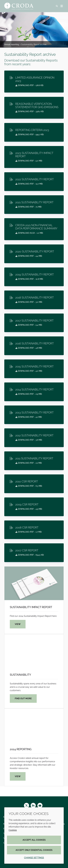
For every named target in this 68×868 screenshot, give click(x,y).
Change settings (34, 858)
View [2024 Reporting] (18, 776)
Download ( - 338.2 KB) (30, 111)
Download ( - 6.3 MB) (29, 486)
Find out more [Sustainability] (23, 699)
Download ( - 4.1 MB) (29, 417)
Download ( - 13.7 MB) (29, 184)
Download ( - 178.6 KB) (29, 85)
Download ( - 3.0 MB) (29, 302)
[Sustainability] (34, 651)
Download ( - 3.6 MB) (29, 440)
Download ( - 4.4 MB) (29, 256)
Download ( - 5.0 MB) (29, 161)
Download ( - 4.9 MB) (29, 509)
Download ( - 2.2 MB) (29, 463)
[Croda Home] (19, 6)
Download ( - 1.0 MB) (29, 233)
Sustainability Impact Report (31, 607)
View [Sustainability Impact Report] (18, 624)
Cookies (13, 830)
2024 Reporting (21, 749)
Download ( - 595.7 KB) (30, 134)
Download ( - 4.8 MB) (29, 348)
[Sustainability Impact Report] (34, 583)
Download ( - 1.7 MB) (29, 532)
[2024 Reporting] (34, 725)
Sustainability (20, 675)
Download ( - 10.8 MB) (29, 279)
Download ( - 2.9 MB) (29, 394)
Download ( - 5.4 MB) (29, 325)
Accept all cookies (34, 840)
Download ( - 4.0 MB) (29, 371)
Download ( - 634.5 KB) (30, 555)
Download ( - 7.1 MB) (28, 207)
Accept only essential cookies (34, 850)
